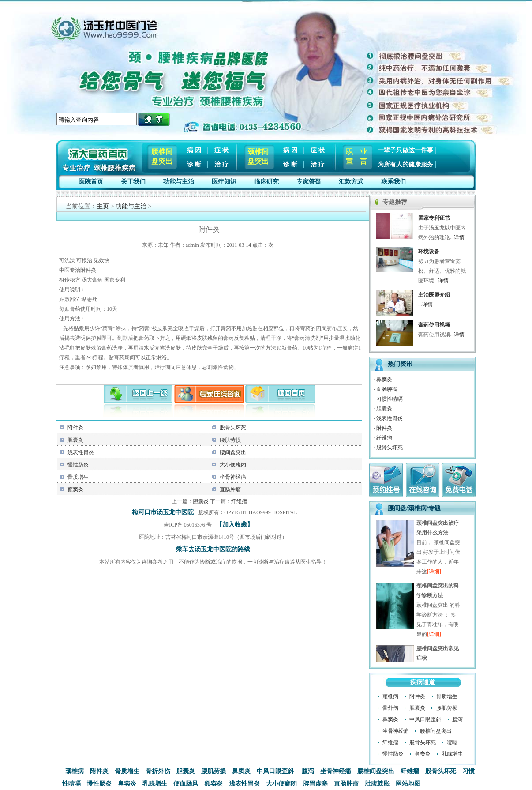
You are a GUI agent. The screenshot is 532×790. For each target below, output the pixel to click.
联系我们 (393, 182)
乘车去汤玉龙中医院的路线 (213, 549)
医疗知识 (224, 182)
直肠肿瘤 (230, 489)
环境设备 (429, 252)
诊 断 (194, 164)
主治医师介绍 (434, 295)
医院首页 (91, 182)
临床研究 (266, 182)
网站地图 (408, 784)
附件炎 (75, 428)
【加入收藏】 (235, 525)
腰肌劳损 (230, 440)
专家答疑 (309, 182)
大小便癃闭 (233, 465)
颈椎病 (390, 696)
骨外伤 (390, 708)
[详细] (434, 572)
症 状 (221, 150)
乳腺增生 (452, 754)
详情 (459, 237)
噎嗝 (452, 742)
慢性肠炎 (78, 465)
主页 (103, 206)
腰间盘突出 (233, 452)
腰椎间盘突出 (436, 731)
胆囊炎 (75, 440)
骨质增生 (78, 477)
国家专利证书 (434, 218)
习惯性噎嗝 (390, 399)
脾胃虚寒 (315, 784)
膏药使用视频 (434, 325)
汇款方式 (351, 182)
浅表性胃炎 (81, 452)
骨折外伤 (158, 771)
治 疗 (221, 164)
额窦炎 (75, 489)
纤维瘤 (239, 501)
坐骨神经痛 (233, 477)
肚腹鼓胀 (377, 784)
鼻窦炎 (384, 380)
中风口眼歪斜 (425, 719)
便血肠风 (186, 784)
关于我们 (133, 182)
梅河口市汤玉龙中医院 (163, 512)
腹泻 (457, 719)
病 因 (194, 150)
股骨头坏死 (233, 428)
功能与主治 (179, 182)
